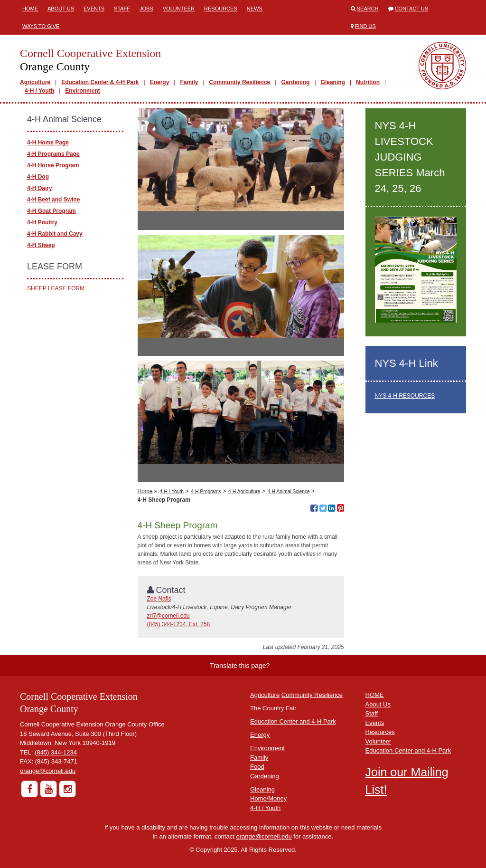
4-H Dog (38, 177)
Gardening (295, 82)
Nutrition (368, 82)
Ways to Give (41, 26)
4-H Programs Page (53, 154)
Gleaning (333, 82)
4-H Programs (206, 491)
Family (189, 82)
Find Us (365, 26)
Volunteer (179, 9)
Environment (82, 91)
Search (368, 9)
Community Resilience (240, 82)
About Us (61, 9)
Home (30, 9)
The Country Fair (273, 708)
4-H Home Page (48, 143)
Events (94, 9)
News (255, 9)
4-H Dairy (40, 188)
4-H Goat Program (51, 211)
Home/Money (268, 798)
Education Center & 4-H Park (100, 82)
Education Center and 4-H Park (293, 721)
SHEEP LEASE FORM (56, 288)
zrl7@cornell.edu (168, 616)
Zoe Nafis (159, 599)
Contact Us (412, 9)
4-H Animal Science (289, 491)
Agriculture (35, 82)
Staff (122, 9)
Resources (221, 9)
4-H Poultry (42, 222)
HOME (375, 695)
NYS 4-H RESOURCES (405, 396)
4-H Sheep (41, 245)
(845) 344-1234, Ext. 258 (179, 624)
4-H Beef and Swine (53, 200)
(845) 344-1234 (56, 752)
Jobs (146, 9)
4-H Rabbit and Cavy (55, 234)
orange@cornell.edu (48, 771)
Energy (160, 82)
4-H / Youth (39, 91)
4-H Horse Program (53, 165)
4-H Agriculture (244, 491)
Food (257, 767)
